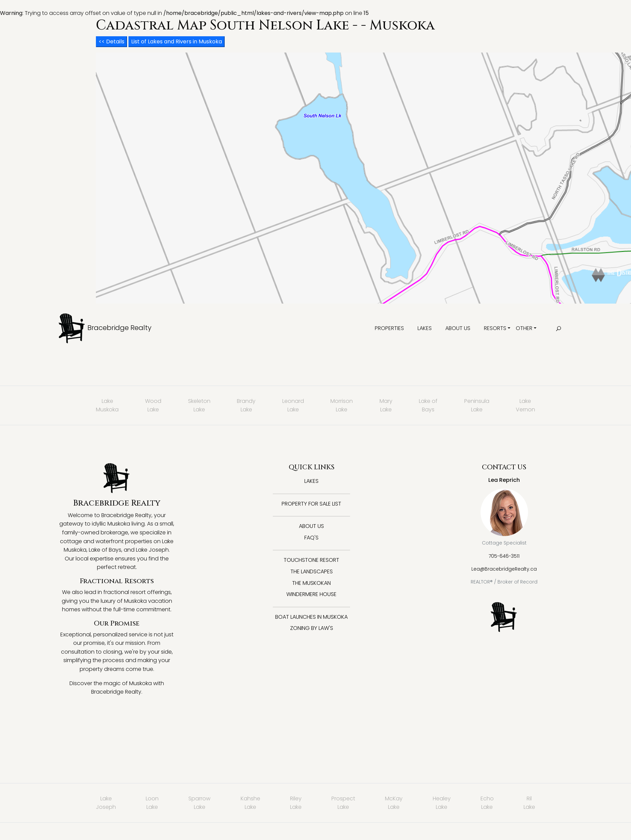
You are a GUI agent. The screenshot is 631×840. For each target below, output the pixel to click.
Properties (389, 328)
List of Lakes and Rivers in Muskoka (177, 42)
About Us (458, 328)
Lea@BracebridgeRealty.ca (504, 569)
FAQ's (311, 538)
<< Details (111, 42)
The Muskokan (311, 583)
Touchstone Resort (311, 560)
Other (524, 328)
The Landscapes (312, 571)
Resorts (495, 328)
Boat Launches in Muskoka (311, 617)
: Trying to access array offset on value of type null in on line (315, 416)
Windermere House (311, 594)
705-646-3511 (504, 556)
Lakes (425, 328)
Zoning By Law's (312, 628)
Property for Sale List (311, 504)
